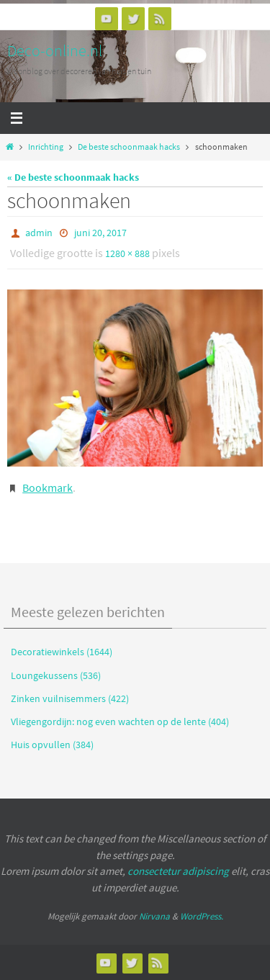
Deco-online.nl (55, 50)
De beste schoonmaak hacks (129, 147)
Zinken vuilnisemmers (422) (70, 698)
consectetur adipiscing (178, 871)
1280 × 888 (127, 253)
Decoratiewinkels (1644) (62, 652)
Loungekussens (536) (56, 675)
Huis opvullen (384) (52, 745)
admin (39, 233)
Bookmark (48, 487)
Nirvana (154, 916)
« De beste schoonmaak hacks (73, 177)
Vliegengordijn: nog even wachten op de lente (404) (120, 721)
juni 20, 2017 (100, 233)
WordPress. (202, 916)
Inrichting (46, 147)
